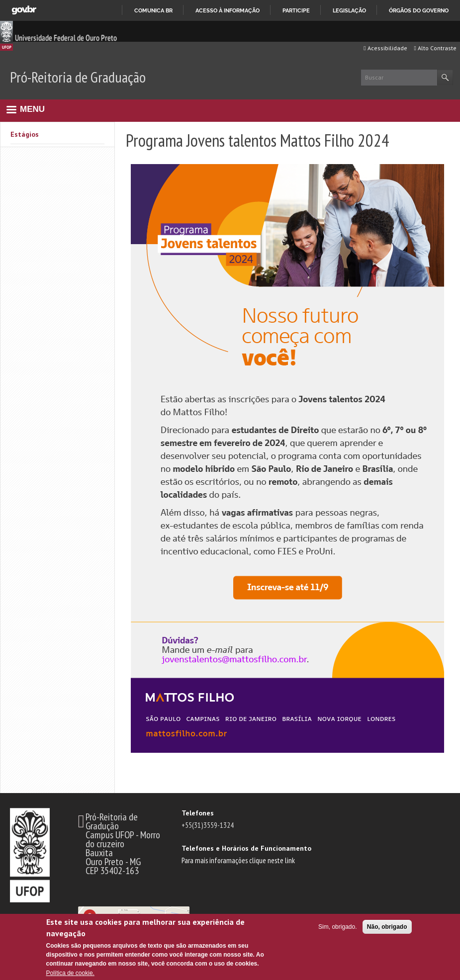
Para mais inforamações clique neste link (238, 860)
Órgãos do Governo (419, 10)
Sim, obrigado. (337, 927)
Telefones (198, 813)
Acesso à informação (228, 10)
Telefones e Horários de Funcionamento (246, 848)
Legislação (349, 10)
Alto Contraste (435, 48)
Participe (296, 10)
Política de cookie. (70, 973)
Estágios (25, 134)
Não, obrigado (387, 927)
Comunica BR (153, 10)
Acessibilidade (385, 48)
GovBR (24, 10)
